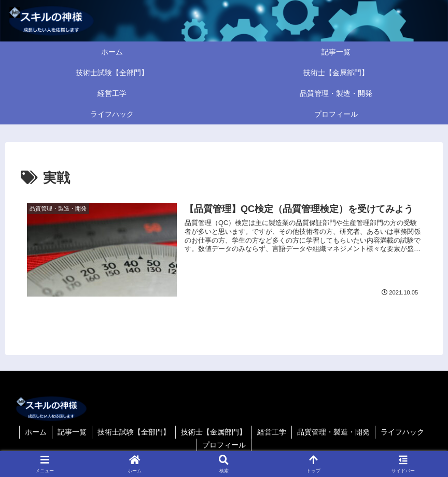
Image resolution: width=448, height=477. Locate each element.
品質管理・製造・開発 (333, 432)
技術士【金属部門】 (214, 432)
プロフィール (224, 445)
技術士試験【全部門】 (134, 432)
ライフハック (402, 432)
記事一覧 (72, 432)
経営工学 (272, 432)
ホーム (36, 432)
